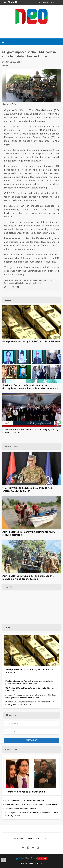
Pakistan (5, 65)
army (11, 280)
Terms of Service (34, 839)
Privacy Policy (19, 839)
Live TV (8, 587)
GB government (36, 280)
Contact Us (48, 839)
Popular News (11, 750)
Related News (11, 446)
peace (25, 280)
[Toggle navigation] (3, 42)
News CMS (31, 858)
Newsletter (12, 715)
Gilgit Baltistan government (24, 283)
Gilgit (46, 280)
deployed (18, 280)
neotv (39, 283)
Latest (8, 300)
